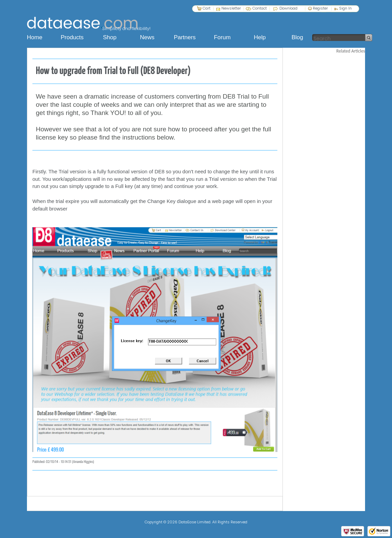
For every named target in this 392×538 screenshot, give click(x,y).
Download (288, 8)
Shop (110, 37)
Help (260, 37)
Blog (297, 37)
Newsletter (231, 8)
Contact (260, 8)
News (147, 37)
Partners (185, 37)
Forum (222, 37)
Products (72, 37)
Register (318, 8)
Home (35, 37)
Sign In (343, 8)
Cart (207, 8)
